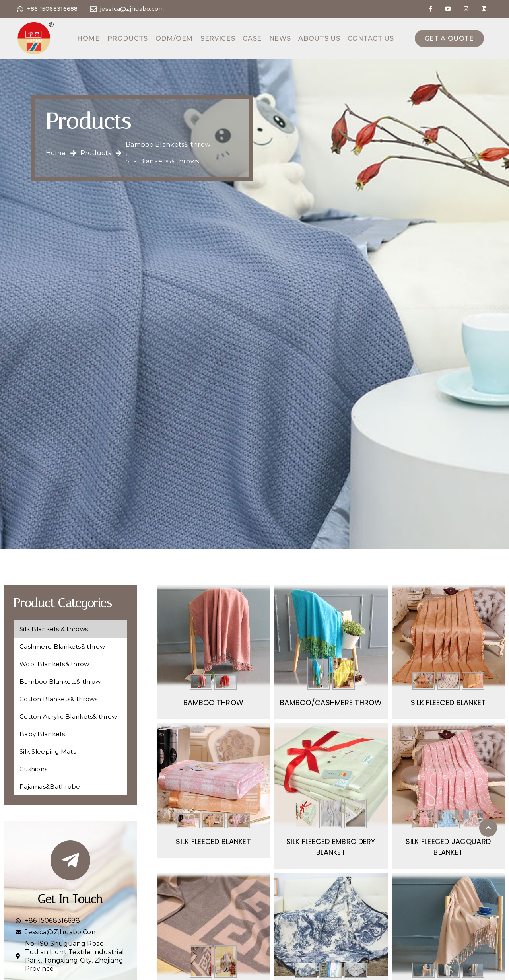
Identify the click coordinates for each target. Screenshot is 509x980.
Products (128, 39)
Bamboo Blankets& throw (168, 145)
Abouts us (319, 39)
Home (88, 39)
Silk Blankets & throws (162, 161)
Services (218, 39)
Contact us (371, 39)
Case (252, 39)
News (280, 39)
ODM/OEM (174, 39)
